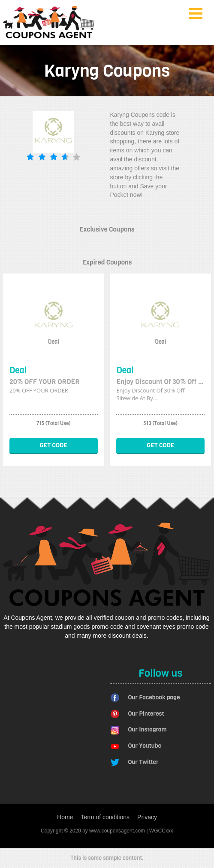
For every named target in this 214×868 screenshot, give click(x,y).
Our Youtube (145, 746)
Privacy (147, 817)
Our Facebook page (154, 697)
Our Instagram (147, 730)
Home (65, 817)
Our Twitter (143, 762)
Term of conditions (105, 817)
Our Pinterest (146, 714)
